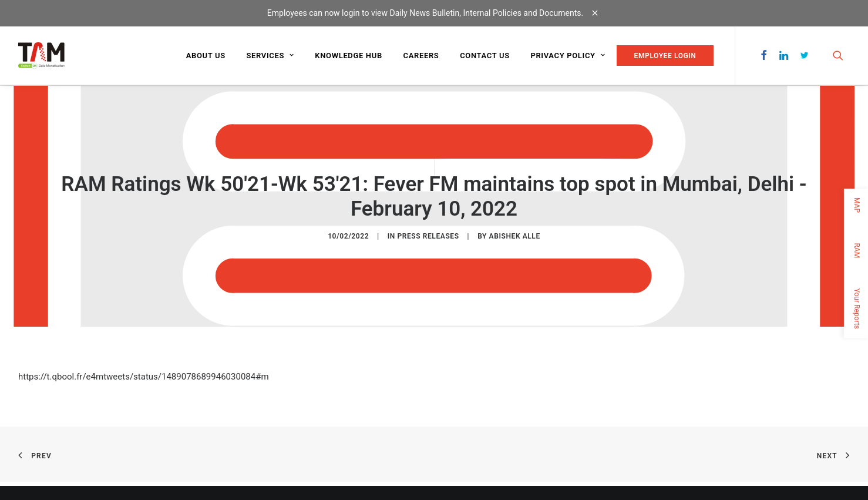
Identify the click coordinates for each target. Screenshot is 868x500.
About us (206, 56)
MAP (857, 205)
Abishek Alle (515, 236)
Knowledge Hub (349, 56)
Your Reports (857, 308)
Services (270, 56)
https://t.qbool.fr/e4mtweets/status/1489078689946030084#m (144, 377)
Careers (421, 56)
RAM (857, 250)
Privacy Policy (568, 56)
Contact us (485, 56)
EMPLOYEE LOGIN (665, 56)
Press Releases (428, 236)
